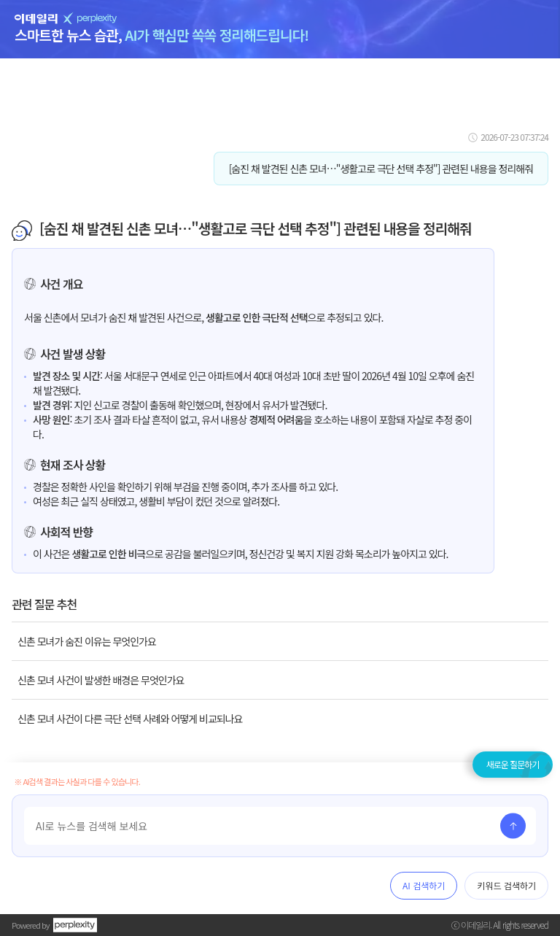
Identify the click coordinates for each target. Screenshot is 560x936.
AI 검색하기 (424, 885)
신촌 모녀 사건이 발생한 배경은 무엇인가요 (101, 680)
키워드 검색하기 (506, 885)
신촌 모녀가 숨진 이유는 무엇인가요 (87, 641)
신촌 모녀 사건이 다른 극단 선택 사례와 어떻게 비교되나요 (130, 719)
